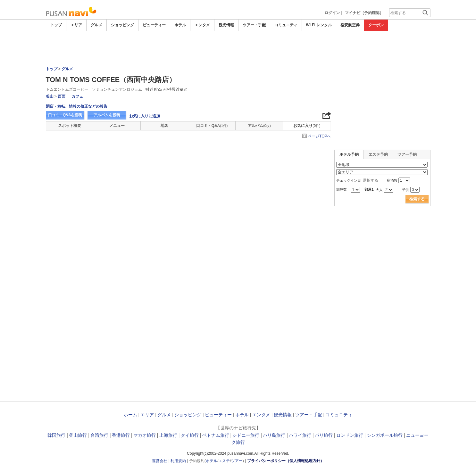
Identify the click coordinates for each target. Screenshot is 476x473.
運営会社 (160, 461)
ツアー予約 (407, 154)
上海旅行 (168, 435)
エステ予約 (378, 154)
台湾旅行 (99, 435)
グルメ (96, 25)
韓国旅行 (56, 435)
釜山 (50, 96)
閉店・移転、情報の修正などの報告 (77, 106)
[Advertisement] (238, 49)
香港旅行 (121, 435)
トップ (56, 25)
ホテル (180, 25)
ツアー (237, 461)
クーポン (376, 25)
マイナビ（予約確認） (364, 13)
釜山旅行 (78, 435)
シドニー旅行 (246, 435)
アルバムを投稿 (107, 115)
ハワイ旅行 (300, 435)
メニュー (117, 126)
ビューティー (154, 25)
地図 (164, 126)
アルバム (259, 126)
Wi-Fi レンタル (319, 25)
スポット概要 (70, 126)
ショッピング (122, 25)
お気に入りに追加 (145, 116)
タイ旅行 (190, 435)
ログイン (332, 13)
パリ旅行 (324, 435)
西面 (62, 96)
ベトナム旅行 (216, 435)
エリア (76, 25)
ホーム (130, 415)
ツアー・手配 (254, 25)
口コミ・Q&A (212, 126)
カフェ (77, 96)
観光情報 (226, 25)
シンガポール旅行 (385, 435)
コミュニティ (286, 25)
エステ (224, 461)
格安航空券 (350, 25)
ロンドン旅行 (350, 435)
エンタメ (202, 25)
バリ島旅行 (274, 435)
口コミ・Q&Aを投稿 (65, 115)
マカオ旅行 (145, 435)
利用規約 (178, 461)
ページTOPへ (319, 136)
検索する (417, 199)
